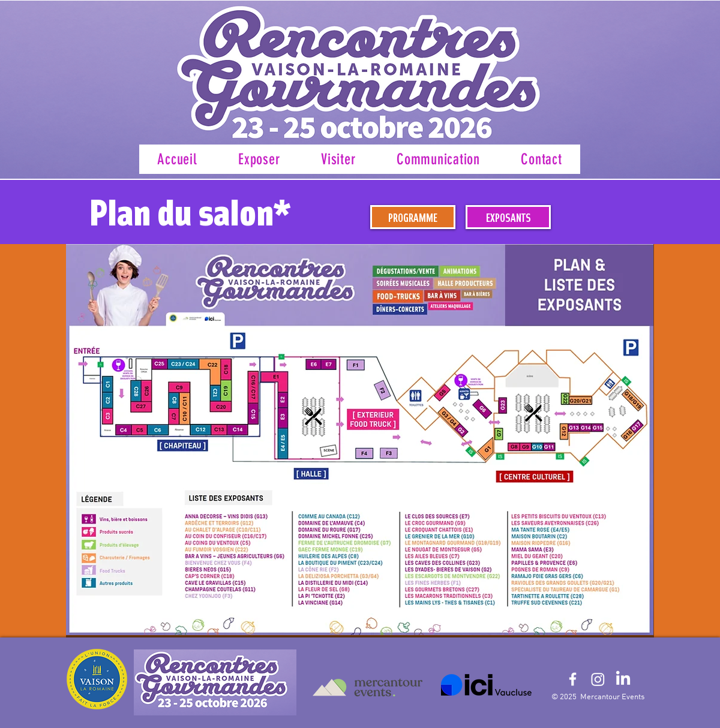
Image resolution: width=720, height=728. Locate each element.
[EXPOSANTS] (508, 217)
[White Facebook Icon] (573, 679)
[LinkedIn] (623, 679)
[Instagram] (598, 679)
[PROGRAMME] (413, 217)
